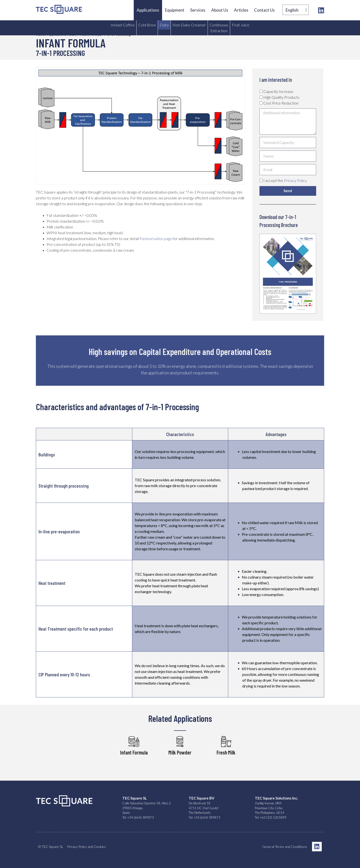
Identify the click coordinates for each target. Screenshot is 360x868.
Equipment (175, 10)
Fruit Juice (241, 25)
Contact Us (264, 10)
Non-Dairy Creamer (189, 25)
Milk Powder (180, 752)
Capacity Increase (278, 91)
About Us (220, 10)
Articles (241, 10)
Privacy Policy (295, 180)
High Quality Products (281, 97)
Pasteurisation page (156, 238)
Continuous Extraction (219, 28)
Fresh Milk (226, 752)
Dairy (164, 25)
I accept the (285, 180)
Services (198, 10)
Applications (148, 10)
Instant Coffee (123, 25)
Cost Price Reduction (281, 103)
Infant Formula (134, 752)
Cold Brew (147, 25)
